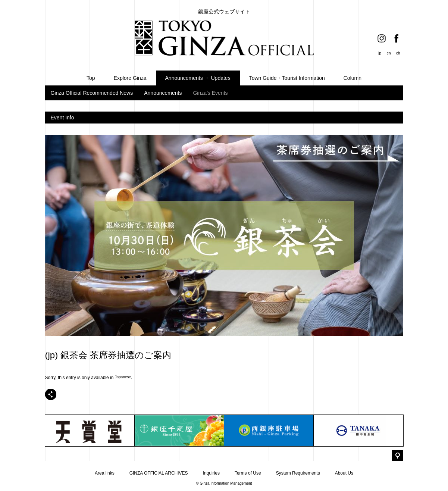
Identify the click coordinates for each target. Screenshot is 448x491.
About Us (344, 473)
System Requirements (298, 473)
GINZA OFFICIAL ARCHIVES (159, 473)
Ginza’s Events (210, 93)
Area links (105, 473)
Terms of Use (248, 473)
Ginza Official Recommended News (92, 93)
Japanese (123, 377)
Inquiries (211, 473)
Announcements (163, 93)
